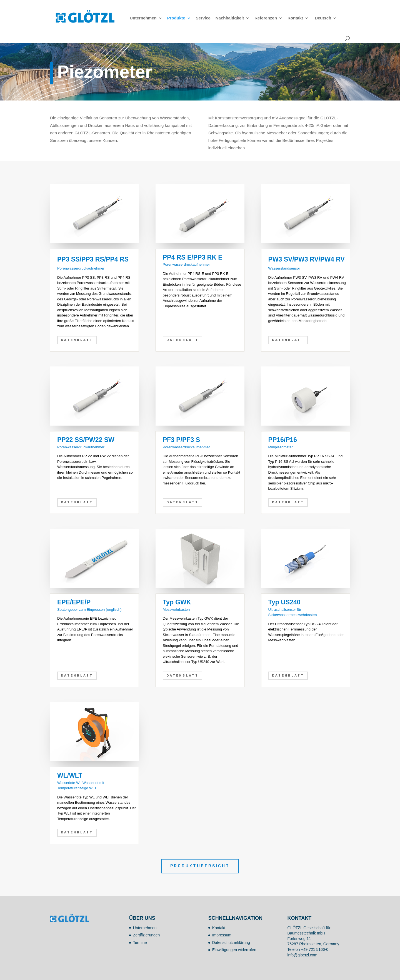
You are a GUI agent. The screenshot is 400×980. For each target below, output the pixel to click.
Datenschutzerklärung (231, 943)
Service (203, 18)
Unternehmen (143, 18)
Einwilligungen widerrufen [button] (234, 950)
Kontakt (295, 18)
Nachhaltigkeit (230, 18)
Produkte (176, 18)
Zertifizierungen (147, 935)
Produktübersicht (200, 866)
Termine (140, 943)
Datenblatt (77, 340)
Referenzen (266, 18)
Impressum (222, 935)
